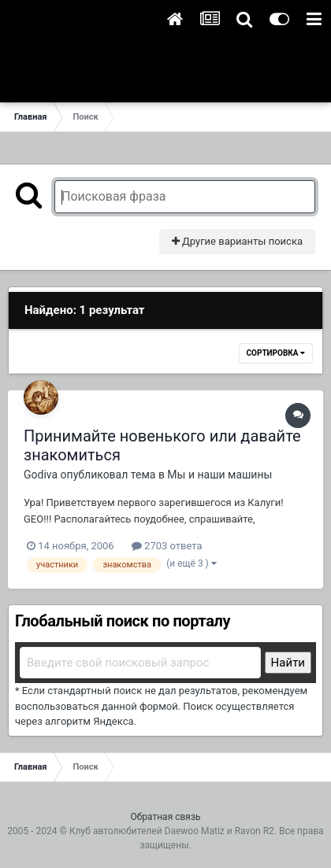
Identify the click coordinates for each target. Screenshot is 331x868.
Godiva (41, 475)
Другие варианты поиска (237, 241)
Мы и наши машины (219, 475)
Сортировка (276, 353)
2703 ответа (167, 546)
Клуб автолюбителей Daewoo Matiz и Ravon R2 (172, 831)
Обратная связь (165, 817)
